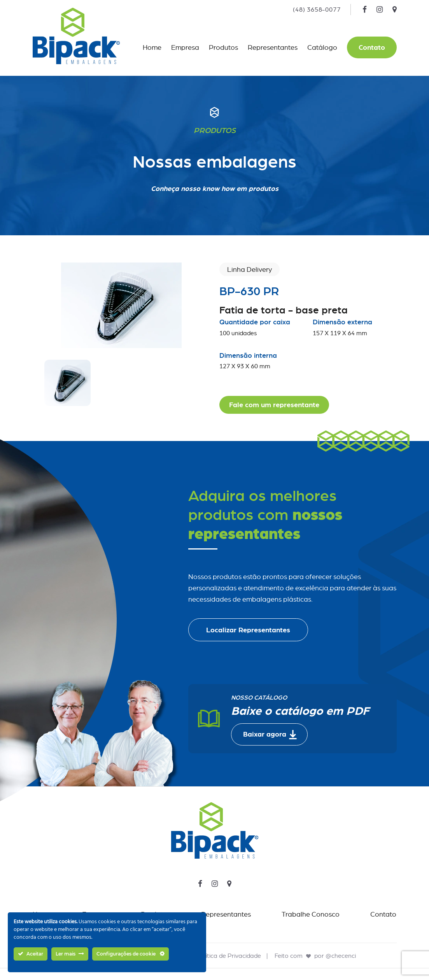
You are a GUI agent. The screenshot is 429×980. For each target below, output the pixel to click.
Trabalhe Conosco (311, 914)
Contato (372, 47)
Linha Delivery (250, 269)
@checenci (341, 955)
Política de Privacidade (229, 955)
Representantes (273, 47)
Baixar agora (270, 735)
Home (152, 47)
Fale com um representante (274, 405)
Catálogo (322, 47)
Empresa (185, 47)
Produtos (223, 47)
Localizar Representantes (248, 630)
